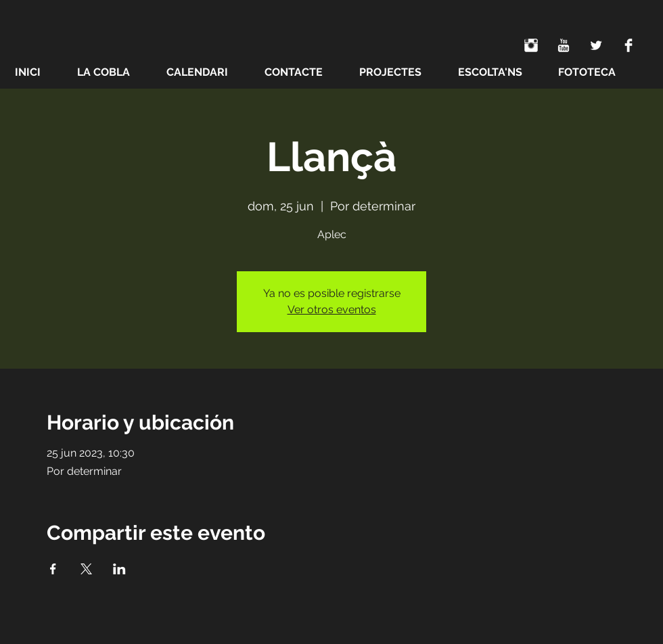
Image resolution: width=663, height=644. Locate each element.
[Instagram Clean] (531, 45)
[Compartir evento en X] (86, 569)
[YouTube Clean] (564, 45)
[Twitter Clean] (596, 45)
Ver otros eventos (332, 309)
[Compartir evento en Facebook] (53, 569)
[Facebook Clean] (628, 45)
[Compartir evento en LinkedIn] (119, 569)
